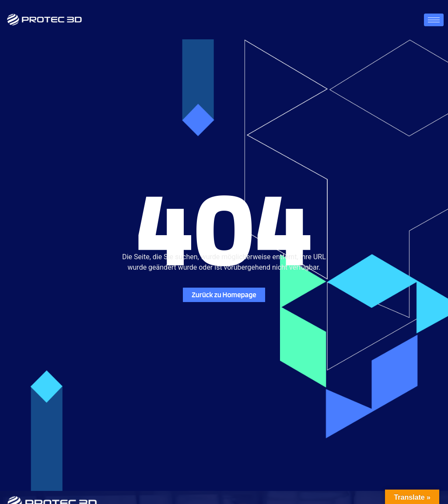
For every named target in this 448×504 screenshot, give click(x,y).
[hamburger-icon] (434, 20)
